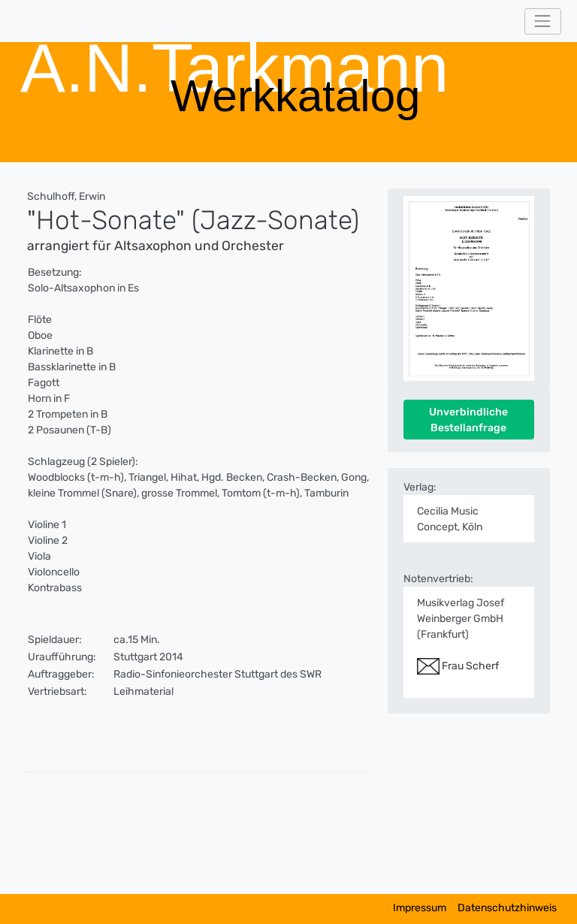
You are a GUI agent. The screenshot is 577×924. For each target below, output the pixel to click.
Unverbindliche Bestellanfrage (468, 420)
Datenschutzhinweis (507, 908)
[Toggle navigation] (543, 21)
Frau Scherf (458, 666)
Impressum (420, 908)
